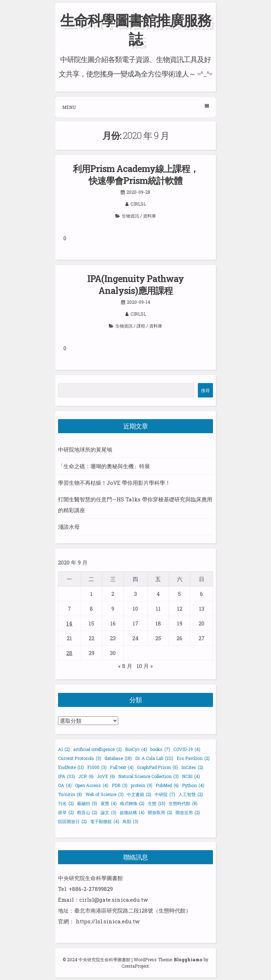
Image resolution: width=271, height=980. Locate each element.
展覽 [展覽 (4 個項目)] (109, 803)
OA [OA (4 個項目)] (65, 785)
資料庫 (150, 216)
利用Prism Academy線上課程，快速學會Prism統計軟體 (136, 175)
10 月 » (145, 666)
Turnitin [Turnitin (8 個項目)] (70, 794)
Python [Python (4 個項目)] (193, 785)
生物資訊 (130, 216)
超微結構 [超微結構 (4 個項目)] (132, 812)
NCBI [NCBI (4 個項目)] (191, 776)
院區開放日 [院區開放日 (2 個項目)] (72, 821)
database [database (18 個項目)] (118, 758)
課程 (141, 326)
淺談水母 (69, 527)
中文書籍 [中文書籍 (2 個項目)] (139, 794)
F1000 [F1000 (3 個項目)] (97, 767)
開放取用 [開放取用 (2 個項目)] (160, 812)
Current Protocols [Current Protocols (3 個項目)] (80, 758)
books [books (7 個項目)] (160, 749)
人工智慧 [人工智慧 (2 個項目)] (191, 794)
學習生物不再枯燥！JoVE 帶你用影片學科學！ (114, 483)
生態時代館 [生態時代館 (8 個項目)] (183, 803)
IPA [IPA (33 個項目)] (66, 776)
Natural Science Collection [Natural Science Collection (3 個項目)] (148, 776)
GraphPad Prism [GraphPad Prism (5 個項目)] (157, 767)
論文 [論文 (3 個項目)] (108, 812)
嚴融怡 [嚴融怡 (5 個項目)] (87, 803)
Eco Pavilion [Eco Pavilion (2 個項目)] (193, 758)
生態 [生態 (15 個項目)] (157, 803)
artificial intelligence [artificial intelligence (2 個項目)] (97, 749)
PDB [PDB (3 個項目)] (120, 785)
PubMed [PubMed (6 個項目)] (167, 785)
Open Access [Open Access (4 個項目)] (92, 785)
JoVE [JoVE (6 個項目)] (106, 776)
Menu (136, 107)
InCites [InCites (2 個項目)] (192, 767)
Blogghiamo (188, 959)
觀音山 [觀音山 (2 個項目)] (87, 812)
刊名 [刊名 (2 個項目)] (66, 803)
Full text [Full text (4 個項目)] (122, 767)
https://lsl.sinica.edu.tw (108, 921)
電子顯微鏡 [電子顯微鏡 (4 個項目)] (105, 821)
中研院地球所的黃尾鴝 (85, 449)
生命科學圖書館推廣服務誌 (135, 29)
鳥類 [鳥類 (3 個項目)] (130, 821)
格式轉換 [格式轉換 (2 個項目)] (132, 803)
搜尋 (205, 390)
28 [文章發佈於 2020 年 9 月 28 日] (69, 653)
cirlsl (138, 204)
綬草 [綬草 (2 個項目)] (66, 812)
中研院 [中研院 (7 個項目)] (165, 794)
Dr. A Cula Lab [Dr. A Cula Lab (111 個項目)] (154, 758)
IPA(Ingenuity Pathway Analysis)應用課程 (135, 285)
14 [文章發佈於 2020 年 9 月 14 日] (69, 623)
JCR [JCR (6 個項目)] (86, 776)
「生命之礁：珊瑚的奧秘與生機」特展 (104, 466)
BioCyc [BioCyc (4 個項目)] (136, 749)
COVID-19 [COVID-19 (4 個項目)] (187, 749)
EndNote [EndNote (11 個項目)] (71, 767)
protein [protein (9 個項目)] (142, 785)
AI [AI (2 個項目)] (64, 749)
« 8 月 (125, 666)
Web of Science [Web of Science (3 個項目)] (105, 794)
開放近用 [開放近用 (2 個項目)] (188, 812)
